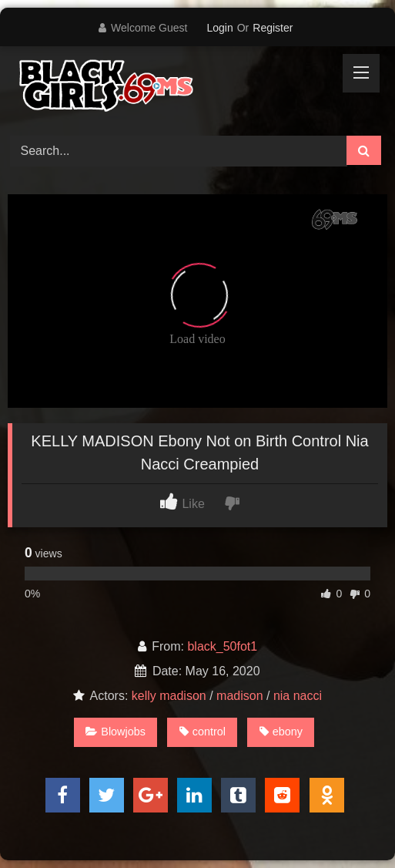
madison (239, 696)
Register (273, 28)
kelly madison (169, 696)
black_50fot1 (222, 646)
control (203, 732)
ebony (281, 732)
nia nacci (298, 696)
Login (219, 28)
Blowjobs (115, 732)
